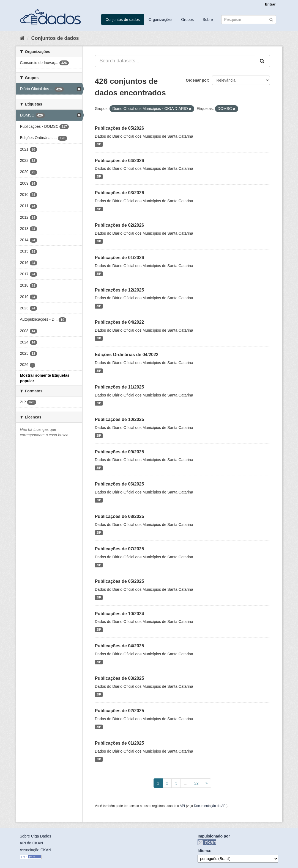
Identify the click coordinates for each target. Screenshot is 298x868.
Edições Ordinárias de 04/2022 (127, 355)
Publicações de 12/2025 (120, 290)
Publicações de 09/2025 (120, 452)
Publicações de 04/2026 (120, 161)
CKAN (207, 842)
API (182, 806)
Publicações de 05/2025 (120, 581)
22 (196, 783)
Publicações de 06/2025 (120, 484)
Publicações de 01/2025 (120, 743)
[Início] (22, 38)
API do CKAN (32, 843)
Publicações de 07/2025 (120, 549)
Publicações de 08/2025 (120, 516)
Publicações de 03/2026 (120, 193)
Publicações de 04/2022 (120, 322)
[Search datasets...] (175, 61)
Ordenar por (197, 80)
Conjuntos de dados (123, 20)
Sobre (208, 20)
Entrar (270, 4)
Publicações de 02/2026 (120, 225)
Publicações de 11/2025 (120, 387)
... (186, 783)
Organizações (160, 20)
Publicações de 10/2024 (120, 614)
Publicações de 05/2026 (120, 128)
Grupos (187, 20)
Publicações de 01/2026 (120, 258)
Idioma (204, 851)
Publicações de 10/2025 (120, 419)
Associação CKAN (35, 850)
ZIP (99, 144)
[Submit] (271, 19)
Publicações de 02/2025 (120, 711)
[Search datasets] (249, 20)
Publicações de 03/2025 (120, 678)
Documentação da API (210, 806)
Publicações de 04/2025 (120, 646)
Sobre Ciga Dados (35, 836)
